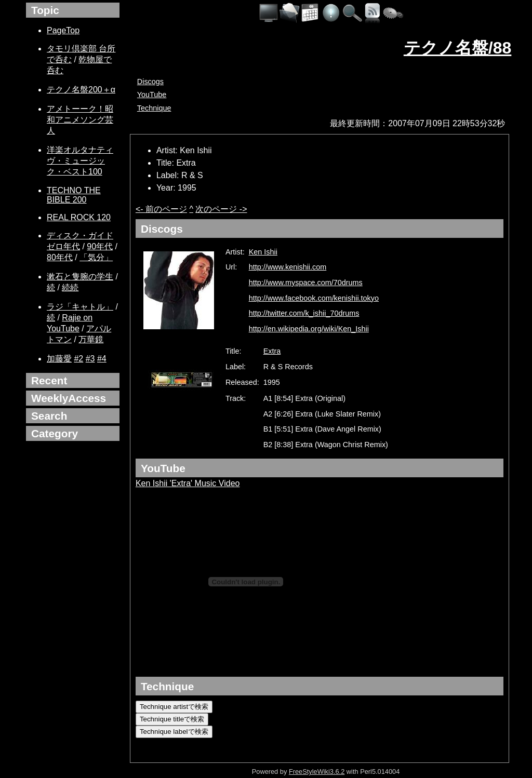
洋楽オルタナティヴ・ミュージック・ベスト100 (80, 161)
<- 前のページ (161, 209)
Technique (154, 108)
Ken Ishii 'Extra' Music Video (188, 483)
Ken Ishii (263, 252)
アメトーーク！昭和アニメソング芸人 (80, 120)
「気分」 (96, 257)
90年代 (100, 246)
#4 (102, 359)
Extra (272, 351)
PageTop (63, 30)
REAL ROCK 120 (79, 217)
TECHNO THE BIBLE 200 (74, 195)
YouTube (152, 95)
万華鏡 (91, 339)
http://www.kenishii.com (288, 267)
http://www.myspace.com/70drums (306, 283)
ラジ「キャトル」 (80, 307)
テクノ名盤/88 (457, 48)
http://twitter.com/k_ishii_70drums (304, 313)
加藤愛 (59, 359)
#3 (90, 359)
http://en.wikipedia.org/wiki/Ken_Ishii (309, 329)
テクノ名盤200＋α (81, 90)
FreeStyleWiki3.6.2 (317, 772)
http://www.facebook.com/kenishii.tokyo (314, 298)
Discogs (150, 82)
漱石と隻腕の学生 (80, 277)
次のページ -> (221, 209)
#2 (78, 359)
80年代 (60, 257)
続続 (70, 287)
